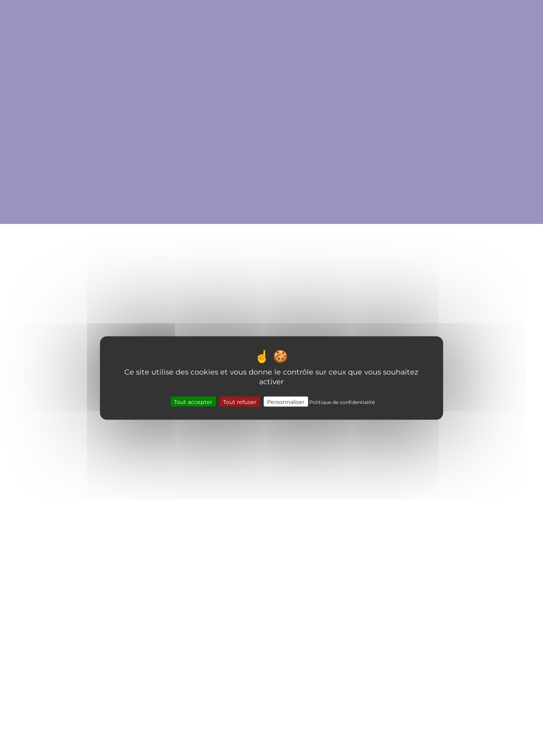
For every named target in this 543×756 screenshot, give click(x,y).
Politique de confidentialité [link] (342, 402)
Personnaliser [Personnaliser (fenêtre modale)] (286, 401)
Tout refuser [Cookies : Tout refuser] (240, 401)
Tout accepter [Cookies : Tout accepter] (193, 401)
